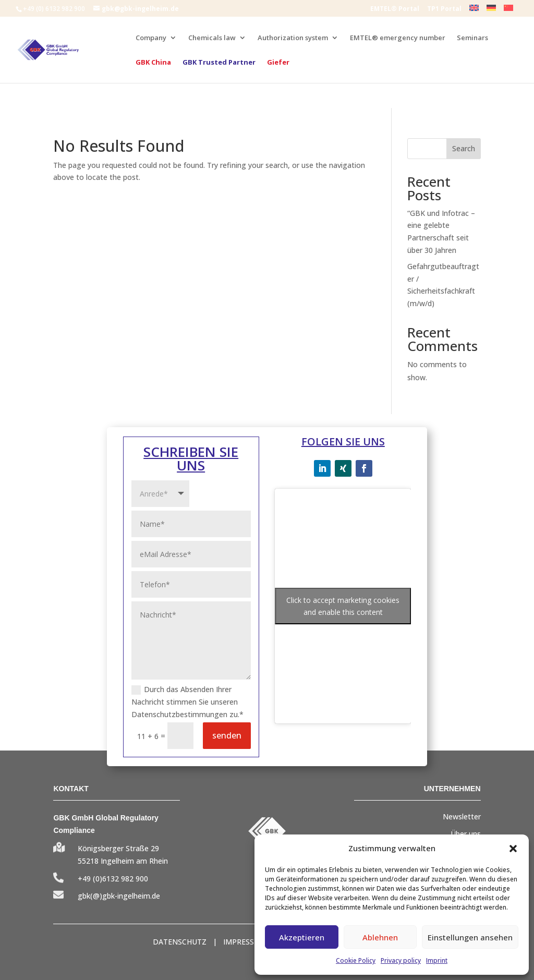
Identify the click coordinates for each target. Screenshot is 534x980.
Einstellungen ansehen (470, 937)
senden (227, 735)
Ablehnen (380, 937)
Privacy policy (401, 960)
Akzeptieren (302, 937)
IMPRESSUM (245, 942)
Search (464, 148)
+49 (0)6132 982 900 (113, 879)
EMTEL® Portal (395, 9)
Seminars (472, 38)
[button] (513, 849)
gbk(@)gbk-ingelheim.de (119, 896)
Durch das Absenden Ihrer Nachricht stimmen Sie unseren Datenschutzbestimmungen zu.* (187, 702)
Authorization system (293, 38)
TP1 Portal (444, 9)
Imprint (437, 960)
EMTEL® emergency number (398, 38)
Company (151, 38)
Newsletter (462, 816)
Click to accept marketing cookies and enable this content (343, 606)
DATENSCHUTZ (180, 942)
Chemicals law (212, 38)
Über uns (466, 834)
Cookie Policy (356, 960)
